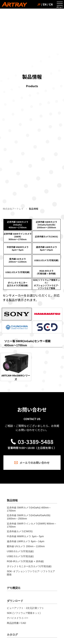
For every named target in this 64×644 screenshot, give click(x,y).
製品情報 (12, 500)
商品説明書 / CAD (16, 623)
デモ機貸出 (14, 588)
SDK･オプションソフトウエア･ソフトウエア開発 (31, 573)
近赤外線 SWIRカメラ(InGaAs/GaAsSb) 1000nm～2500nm (29, 517)
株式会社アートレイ (13, 209)
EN (45, 4)
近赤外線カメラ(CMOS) (20, 531)
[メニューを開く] (60, 4)
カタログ (12, 635)
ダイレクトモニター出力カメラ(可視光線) (29, 566)
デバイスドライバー (18, 618)
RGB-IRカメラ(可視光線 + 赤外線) (25, 561)
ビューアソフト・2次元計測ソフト (25, 608)
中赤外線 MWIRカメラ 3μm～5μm (25, 536)
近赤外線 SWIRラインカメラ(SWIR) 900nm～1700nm (32, 525)
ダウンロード (15, 601)
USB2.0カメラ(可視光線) (20, 556)
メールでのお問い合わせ (32, 463)
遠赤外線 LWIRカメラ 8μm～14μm (26, 541)
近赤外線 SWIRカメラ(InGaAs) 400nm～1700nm (29, 509)
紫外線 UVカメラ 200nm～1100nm (26, 546)
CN (51, 4)
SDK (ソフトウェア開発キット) (24, 613)
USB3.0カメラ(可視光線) (20, 551)
